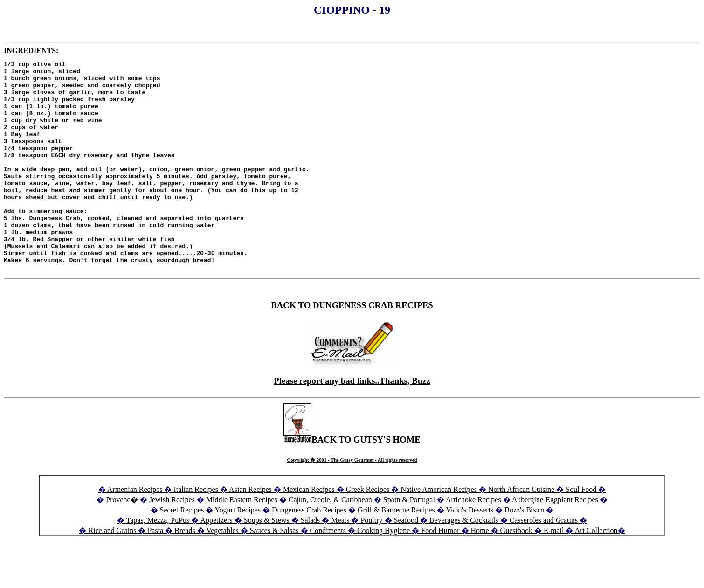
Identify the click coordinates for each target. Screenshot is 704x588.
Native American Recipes (439, 531)
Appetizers (217, 562)
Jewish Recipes (173, 542)
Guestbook (516, 572)
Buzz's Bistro (524, 552)
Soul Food (581, 531)
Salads (311, 562)
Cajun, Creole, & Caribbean (330, 542)
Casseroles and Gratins (544, 562)
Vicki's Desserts (470, 552)
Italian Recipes (197, 531)
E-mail (554, 572)
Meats (340, 562)
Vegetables (222, 572)
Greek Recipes (368, 531)
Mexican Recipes (310, 531)
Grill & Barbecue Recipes (397, 552)
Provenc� (122, 542)
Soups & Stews (267, 562)
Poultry (371, 562)
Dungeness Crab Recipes (309, 552)
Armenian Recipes (135, 531)
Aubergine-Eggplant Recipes (555, 542)
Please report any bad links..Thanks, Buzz (352, 423)
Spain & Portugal (409, 542)
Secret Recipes (182, 552)
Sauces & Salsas (274, 572)
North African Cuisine (521, 531)
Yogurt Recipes (238, 552)
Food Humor (441, 572)
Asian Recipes (250, 531)
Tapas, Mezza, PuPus (158, 562)
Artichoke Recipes (473, 542)
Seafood (406, 562)
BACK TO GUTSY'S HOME (352, 481)
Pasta (155, 572)
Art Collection (596, 572)
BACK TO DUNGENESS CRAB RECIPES (352, 347)
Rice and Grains (112, 572)
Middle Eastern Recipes (243, 542)
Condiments (328, 572)
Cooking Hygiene (384, 572)
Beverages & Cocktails (465, 562)
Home (480, 572)
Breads (185, 572)
